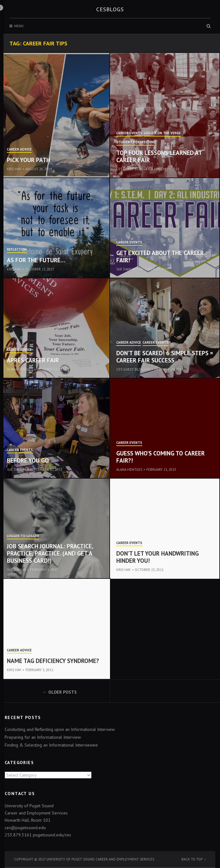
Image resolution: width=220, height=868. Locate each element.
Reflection (17, 250)
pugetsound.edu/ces (52, 835)
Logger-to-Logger (23, 536)
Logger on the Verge (162, 133)
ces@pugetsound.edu (25, 828)
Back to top (192, 859)
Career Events (129, 133)
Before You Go (28, 460)
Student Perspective (136, 142)
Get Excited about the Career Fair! (160, 257)
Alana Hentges (20, 369)
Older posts (63, 692)
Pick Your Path (29, 160)
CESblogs (110, 9)
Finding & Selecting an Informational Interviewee (51, 745)
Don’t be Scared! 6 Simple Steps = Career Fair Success (165, 357)
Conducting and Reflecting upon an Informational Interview (60, 729)
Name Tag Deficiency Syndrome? (53, 661)
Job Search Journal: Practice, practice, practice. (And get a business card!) (50, 553)
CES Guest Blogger (133, 169)
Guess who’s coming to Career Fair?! (160, 457)
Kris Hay (14, 169)
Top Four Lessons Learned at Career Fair (159, 156)
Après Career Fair (33, 360)
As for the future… (36, 260)
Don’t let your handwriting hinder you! (157, 557)
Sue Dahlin (126, 269)
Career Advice (19, 150)
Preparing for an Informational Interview (43, 737)
